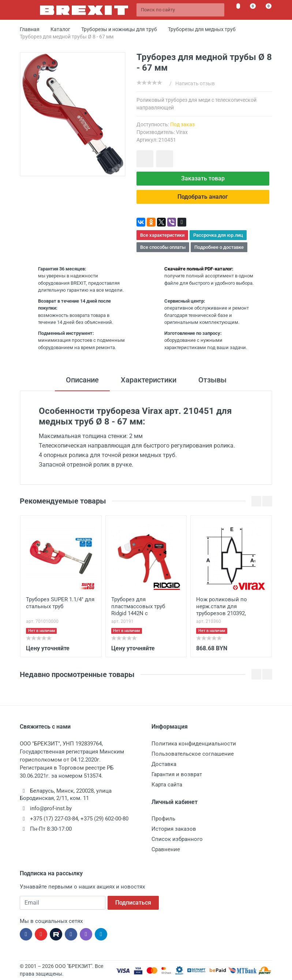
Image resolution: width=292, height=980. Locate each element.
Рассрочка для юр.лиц (218, 235)
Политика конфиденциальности (194, 744)
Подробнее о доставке (219, 247)
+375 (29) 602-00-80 (104, 819)
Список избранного (177, 839)
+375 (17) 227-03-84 (54, 819)
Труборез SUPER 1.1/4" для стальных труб (60, 603)
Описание (82, 380)
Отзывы (212, 380)
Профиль (163, 819)
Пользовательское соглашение (193, 754)
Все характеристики (162, 235)
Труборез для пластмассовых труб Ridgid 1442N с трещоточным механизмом (138, 607)
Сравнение (166, 849)
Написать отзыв (195, 83)
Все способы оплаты (163, 247)
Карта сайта (167, 785)
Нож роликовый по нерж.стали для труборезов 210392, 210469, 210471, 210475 (225, 607)
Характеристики (149, 380)
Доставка (164, 764)
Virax (182, 132)
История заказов (174, 829)
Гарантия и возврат (177, 774)
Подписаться (133, 903)
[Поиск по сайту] (180, 10)
